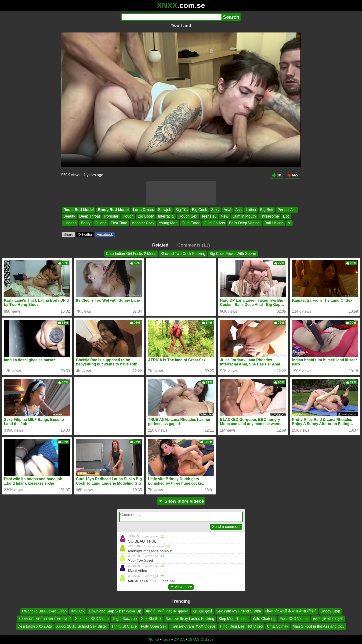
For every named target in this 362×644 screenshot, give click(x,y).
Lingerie (70, 223)
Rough (128, 216)
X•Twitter (85, 234)
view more (181, 587)
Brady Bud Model (113, 210)
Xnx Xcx (78, 611)
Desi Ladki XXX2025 (35, 626)
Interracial (166, 216)
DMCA (179, 639)
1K (277, 175)
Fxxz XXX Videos (294, 619)
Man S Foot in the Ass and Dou (318, 626)
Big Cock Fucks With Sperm (233, 254)
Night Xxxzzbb (125, 619)
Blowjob (165, 210)
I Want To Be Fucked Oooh (44, 611)
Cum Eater (191, 223)
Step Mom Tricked (233, 619)
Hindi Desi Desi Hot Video (241, 626)
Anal (227, 210)
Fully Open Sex (154, 626)
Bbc (286, 216)
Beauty (69, 216)
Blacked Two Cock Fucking (183, 254)
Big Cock (199, 210)
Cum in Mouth (244, 216)
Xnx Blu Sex (151, 619)
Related (160, 245)
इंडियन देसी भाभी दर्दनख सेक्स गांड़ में (45, 619)
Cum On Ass (214, 223)
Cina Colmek (278, 626)
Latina (251, 210)
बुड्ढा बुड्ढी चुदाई (202, 611)
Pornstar (111, 216)
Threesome (270, 216)
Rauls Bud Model (79, 210)
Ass (238, 210)
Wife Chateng (264, 619)
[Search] (171, 17)
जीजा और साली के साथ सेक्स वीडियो (291, 611)
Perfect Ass (287, 210)
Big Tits (181, 210)
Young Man (168, 223)
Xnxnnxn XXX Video (92, 619)
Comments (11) (194, 245)
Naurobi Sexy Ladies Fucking (190, 619)
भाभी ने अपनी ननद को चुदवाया (167, 611)
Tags (166, 639)
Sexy (215, 210)
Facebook (105, 234)
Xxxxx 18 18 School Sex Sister (82, 626)
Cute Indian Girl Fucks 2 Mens (131, 254)
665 (293, 175)
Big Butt (267, 210)
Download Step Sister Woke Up (115, 611)
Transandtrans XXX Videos (193, 626)
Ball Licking (274, 223)
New (224, 216)
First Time (119, 223)
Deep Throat (90, 216)
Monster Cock (143, 223)
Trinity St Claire (124, 626)
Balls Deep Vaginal (245, 223)
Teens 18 (209, 216)
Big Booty (146, 216)
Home (154, 639)
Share (68, 234)
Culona (101, 223)
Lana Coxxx (143, 210)
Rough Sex (188, 216)
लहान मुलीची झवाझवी (328, 619)
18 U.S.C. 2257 (201, 639)
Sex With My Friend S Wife (239, 611)
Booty (86, 223)
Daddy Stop (330, 611)
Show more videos (181, 501)
